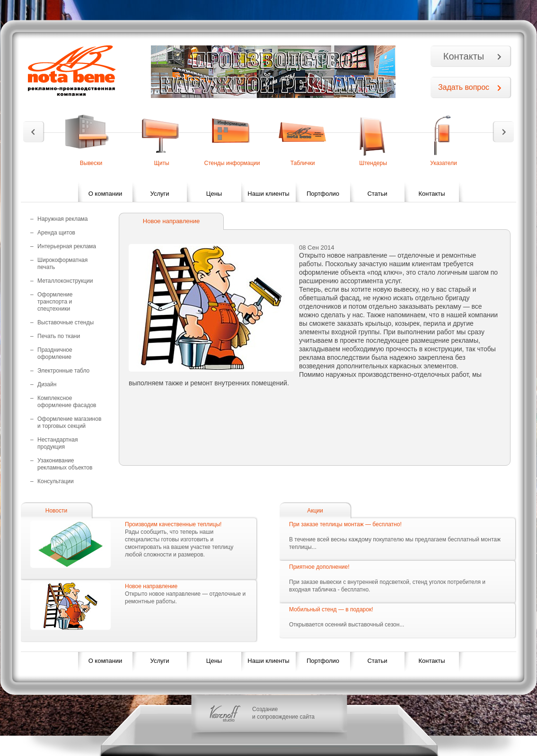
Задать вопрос (464, 87)
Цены (214, 194)
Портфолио (323, 194)
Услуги (160, 194)
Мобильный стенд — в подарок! (331, 609)
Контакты (464, 56)
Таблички (303, 163)
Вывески (91, 163)
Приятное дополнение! (319, 567)
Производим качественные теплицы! (173, 524)
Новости (56, 511)
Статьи (377, 194)
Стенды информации (232, 163)
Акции (315, 511)
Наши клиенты (268, 194)
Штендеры (373, 163)
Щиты (161, 163)
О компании (106, 194)
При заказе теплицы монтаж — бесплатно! (345, 524)
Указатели (443, 163)
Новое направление (151, 586)
